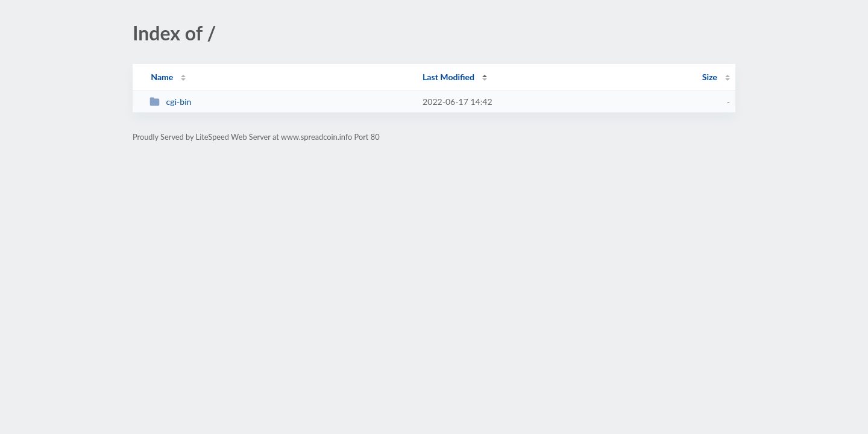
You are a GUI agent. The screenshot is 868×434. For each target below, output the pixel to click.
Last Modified (448, 77)
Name (162, 77)
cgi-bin (170, 102)
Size (710, 77)
